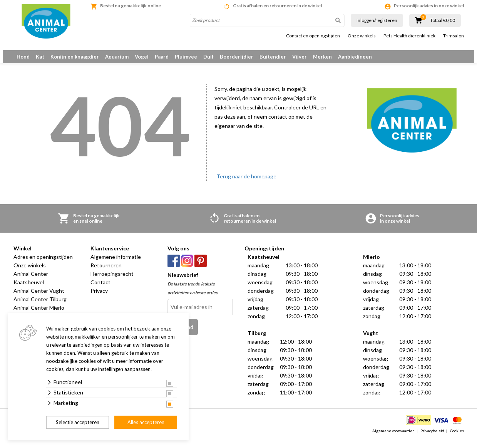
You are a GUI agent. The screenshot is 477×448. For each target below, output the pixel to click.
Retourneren (106, 273)
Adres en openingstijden (43, 264)
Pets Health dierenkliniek (409, 36)
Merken (322, 57)
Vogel (142, 57)
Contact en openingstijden (313, 36)
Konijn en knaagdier (75, 57)
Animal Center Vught (39, 298)
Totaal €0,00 (443, 20)
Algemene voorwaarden (393, 438)
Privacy (99, 298)
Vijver (300, 57)
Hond (23, 57)
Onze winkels (362, 36)
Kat (40, 57)
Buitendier (273, 57)
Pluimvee (186, 57)
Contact (100, 289)
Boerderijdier (237, 57)
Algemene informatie (116, 264)
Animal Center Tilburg (40, 306)
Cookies (457, 438)
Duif (208, 57)
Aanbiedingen (355, 57)
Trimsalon (454, 36)
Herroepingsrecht (112, 281)
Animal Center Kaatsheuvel (31, 285)
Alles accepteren (146, 422)
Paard (162, 57)
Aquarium (117, 57)
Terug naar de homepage (246, 184)
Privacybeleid (432, 438)
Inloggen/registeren (377, 20)
